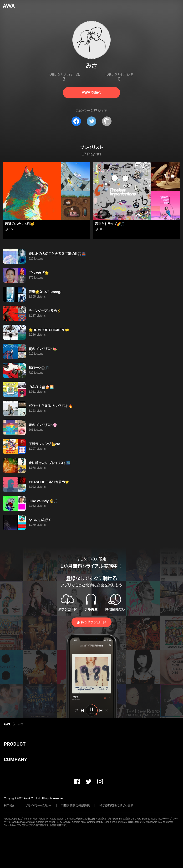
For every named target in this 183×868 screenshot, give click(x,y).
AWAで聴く (91, 93)
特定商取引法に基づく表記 (117, 806)
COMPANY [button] (15, 759)
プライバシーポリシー (38, 806)
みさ (20, 724)
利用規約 (10, 806)
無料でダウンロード (91, 622)
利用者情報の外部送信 (76, 806)
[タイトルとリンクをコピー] (107, 121)
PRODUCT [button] (15, 744)
